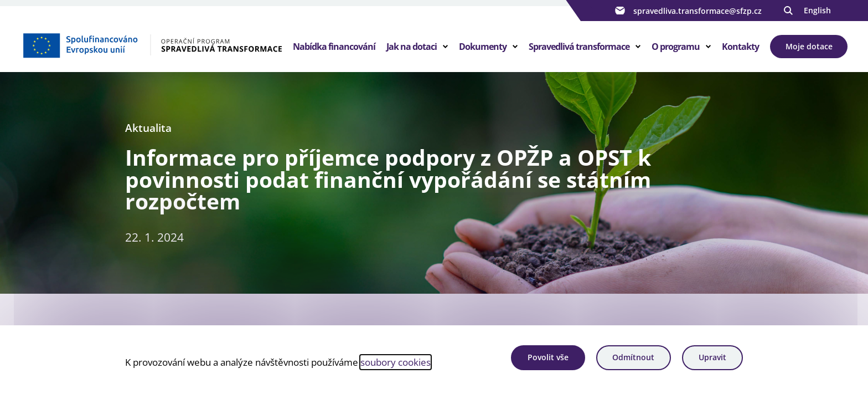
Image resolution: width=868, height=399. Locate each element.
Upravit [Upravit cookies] (712, 357)
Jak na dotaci (412, 47)
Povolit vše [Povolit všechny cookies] (548, 357)
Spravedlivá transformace (579, 47)
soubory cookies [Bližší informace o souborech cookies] (396, 362)
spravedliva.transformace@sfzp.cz (687, 11)
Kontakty (740, 47)
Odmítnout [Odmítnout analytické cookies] (633, 357)
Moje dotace (809, 46)
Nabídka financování (334, 47)
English (817, 10)
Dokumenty (483, 47)
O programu (676, 47)
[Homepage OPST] (152, 45)
